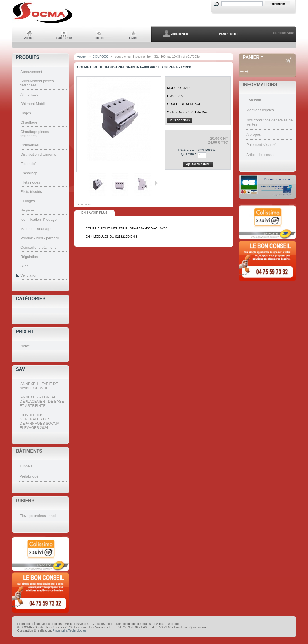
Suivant (156, 183)
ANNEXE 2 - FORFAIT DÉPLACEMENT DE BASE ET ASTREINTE (42, 401)
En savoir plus (94, 213)
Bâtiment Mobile (33, 104)
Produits (28, 57)
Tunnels (26, 466)
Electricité (28, 164)
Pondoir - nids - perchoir (40, 238)
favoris (134, 38)
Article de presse (260, 155)
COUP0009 (101, 57)
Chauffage (29, 122)
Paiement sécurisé (261, 145)
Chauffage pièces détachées (34, 134)
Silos (24, 266)
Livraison (254, 100)
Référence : (187, 150)
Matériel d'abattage (36, 229)
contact (99, 38)
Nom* (25, 346)
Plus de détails (180, 120)
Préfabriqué (29, 476)
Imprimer (86, 204)
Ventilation (29, 275)
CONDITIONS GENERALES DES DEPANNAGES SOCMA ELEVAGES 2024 (39, 421)
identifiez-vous (284, 33)
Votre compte (179, 34)
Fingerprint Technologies (70, 630)
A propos (253, 134)
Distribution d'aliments (38, 154)
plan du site (64, 38)
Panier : (224, 34)
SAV (21, 369)
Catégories (31, 299)
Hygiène (27, 210)
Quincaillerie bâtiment (38, 247)
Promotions (25, 624)
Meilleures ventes (77, 624)
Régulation (29, 257)
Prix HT (25, 332)
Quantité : (189, 154)
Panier (251, 57)
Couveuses (29, 145)
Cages (26, 113)
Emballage (29, 173)
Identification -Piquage (38, 220)
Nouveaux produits (49, 624)
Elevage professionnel (37, 516)
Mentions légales (260, 110)
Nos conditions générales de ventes (141, 624)
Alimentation (30, 94)
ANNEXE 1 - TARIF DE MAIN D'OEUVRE (39, 386)
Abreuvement (31, 72)
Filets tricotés (31, 192)
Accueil (29, 38)
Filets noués (30, 182)
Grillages (27, 201)
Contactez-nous (102, 624)
